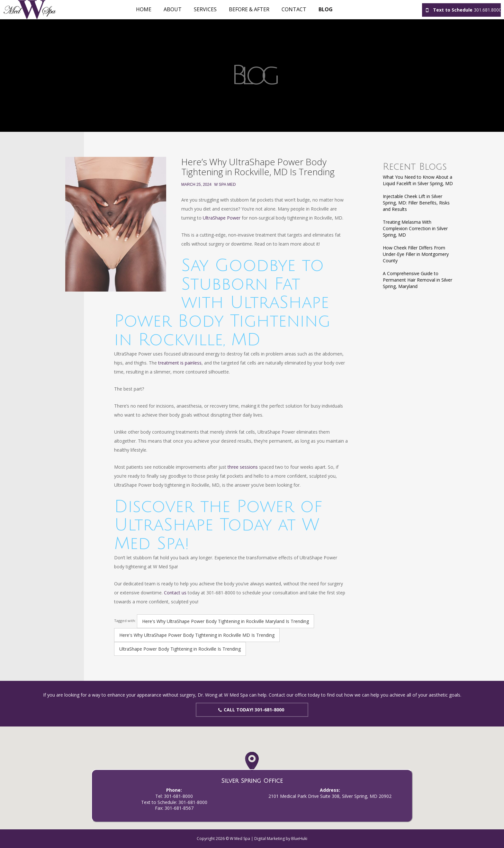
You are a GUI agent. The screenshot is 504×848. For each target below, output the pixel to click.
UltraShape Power (222, 218)
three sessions (243, 467)
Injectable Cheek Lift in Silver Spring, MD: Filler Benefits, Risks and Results (416, 203)
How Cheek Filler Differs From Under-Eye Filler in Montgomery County (416, 254)
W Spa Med (225, 185)
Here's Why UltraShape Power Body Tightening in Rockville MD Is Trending (197, 635)
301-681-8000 (178, 796)
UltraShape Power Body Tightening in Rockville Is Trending (180, 649)
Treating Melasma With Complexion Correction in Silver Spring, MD (415, 228)
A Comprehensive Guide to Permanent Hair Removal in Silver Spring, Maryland (418, 280)
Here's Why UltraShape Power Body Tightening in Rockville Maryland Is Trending (225, 621)
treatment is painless (180, 363)
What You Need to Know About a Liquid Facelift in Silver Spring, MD (418, 180)
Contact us (175, 593)
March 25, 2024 (196, 185)
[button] (252, 768)
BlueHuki (299, 839)
